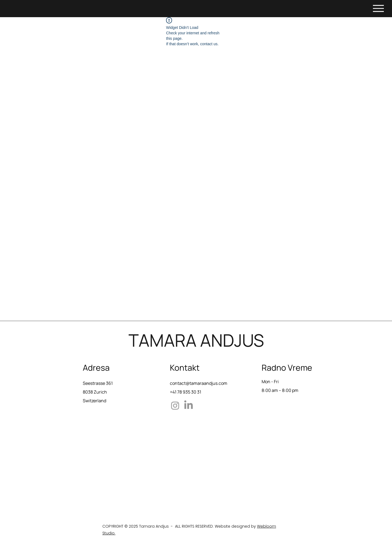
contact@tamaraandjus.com (199, 383)
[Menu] (378, 8)
